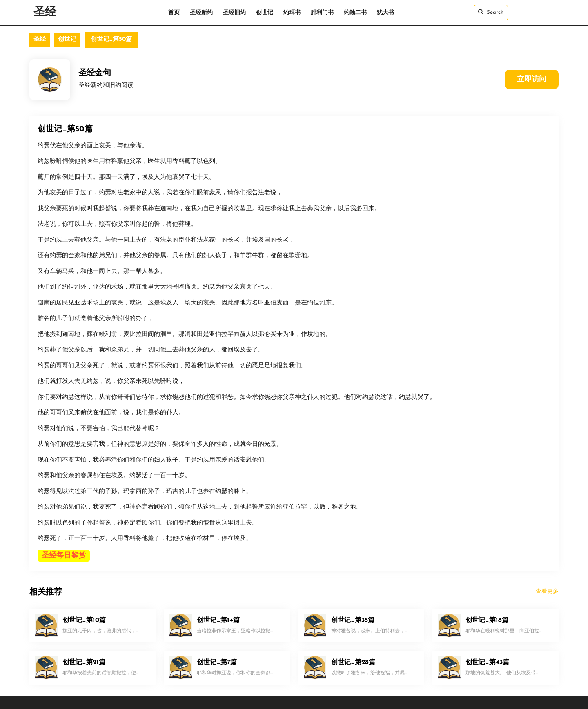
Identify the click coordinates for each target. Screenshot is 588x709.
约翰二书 (355, 13)
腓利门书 (322, 13)
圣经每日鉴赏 (64, 556)
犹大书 (385, 13)
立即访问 (532, 79)
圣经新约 (201, 13)
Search (491, 12)
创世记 (265, 13)
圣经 (45, 13)
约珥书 (292, 13)
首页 (174, 13)
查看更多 (547, 592)
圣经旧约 (234, 13)
